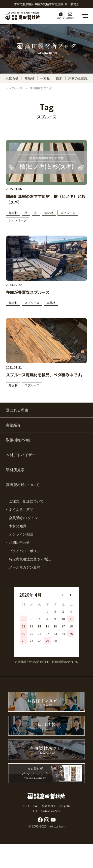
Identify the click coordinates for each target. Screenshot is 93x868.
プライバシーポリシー (26, 551)
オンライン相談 (21, 534)
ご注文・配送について (26, 501)
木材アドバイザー (21, 455)
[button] (85, 16)
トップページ (14, 88)
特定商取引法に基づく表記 (30, 559)
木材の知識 (18, 526)
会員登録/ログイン (23, 518)
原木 (59, 78)
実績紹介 (13, 425)
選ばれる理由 (17, 410)
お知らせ (12, 78)
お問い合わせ (19, 542)
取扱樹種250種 (18, 440)
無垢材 (29, 78)
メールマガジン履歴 (25, 567)
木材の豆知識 (78, 78)
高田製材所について (23, 484)
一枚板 (45, 78)
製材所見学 (15, 470)
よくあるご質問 (21, 509)
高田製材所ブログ (41, 88)
